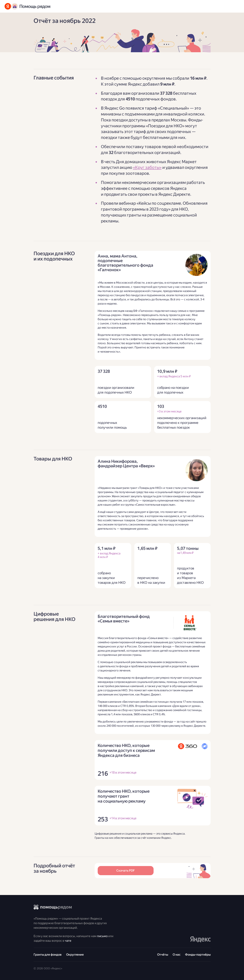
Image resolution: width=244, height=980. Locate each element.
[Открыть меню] (236, 6)
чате (68, 941)
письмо (102, 936)
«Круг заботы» (147, 167)
